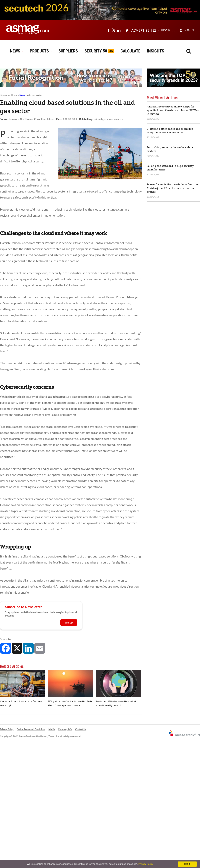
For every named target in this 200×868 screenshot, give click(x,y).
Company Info (65, 729)
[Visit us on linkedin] (119, 30)
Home (14, 95)
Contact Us (81, 729)
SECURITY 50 (96, 51)
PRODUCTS (41, 51)
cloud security (115, 119)
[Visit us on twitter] (114, 30)
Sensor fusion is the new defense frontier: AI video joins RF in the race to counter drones (173, 188)
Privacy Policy (7, 729)
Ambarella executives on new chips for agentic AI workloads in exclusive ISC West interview (173, 110)
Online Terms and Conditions (31, 729)
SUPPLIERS (68, 51)
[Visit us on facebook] (109, 30)
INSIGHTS (156, 51)
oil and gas (100, 119)
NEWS (17, 51)
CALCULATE (130, 51)
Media (52, 729)
